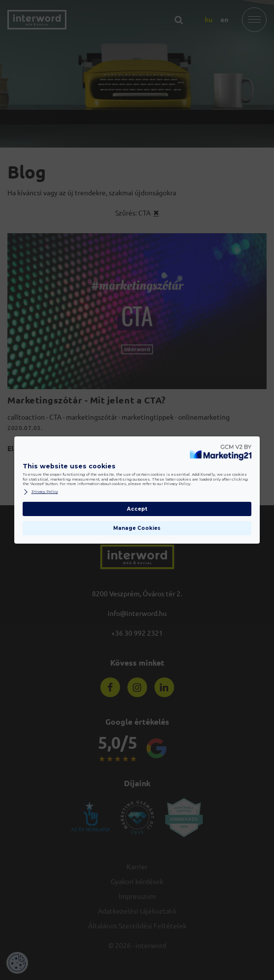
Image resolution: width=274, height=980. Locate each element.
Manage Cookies (137, 528)
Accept (137, 509)
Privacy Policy (40, 492)
